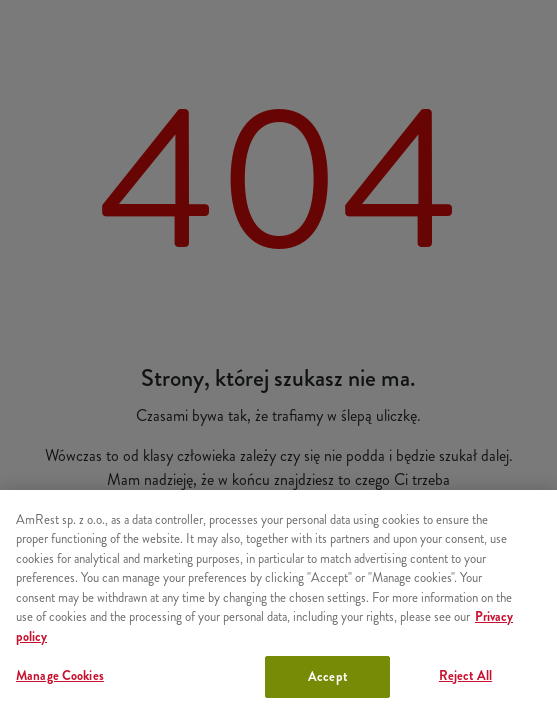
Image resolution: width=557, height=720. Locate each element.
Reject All (465, 675)
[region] (278, 605)
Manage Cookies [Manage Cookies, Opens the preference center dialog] (60, 675)
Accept (327, 676)
